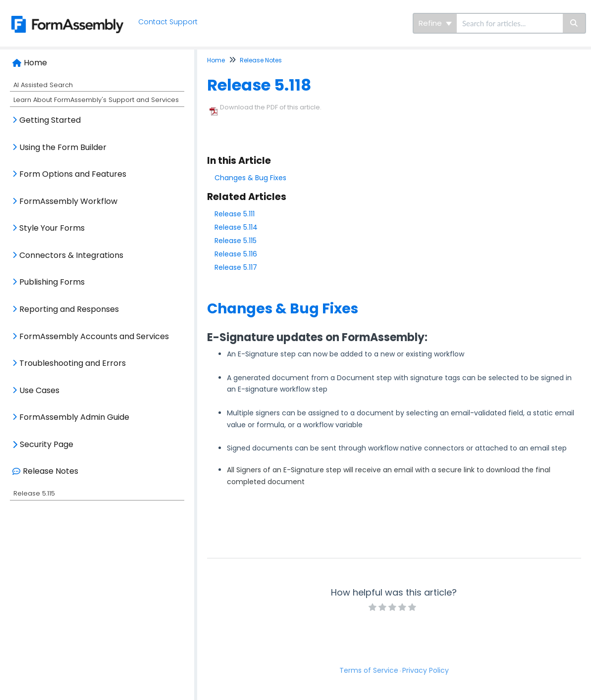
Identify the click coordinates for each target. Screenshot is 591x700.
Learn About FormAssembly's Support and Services (96, 100)
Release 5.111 (235, 214)
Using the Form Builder (63, 147)
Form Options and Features (73, 174)
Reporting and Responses (69, 309)
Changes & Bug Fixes (250, 178)
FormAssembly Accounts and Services (94, 336)
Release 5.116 (236, 254)
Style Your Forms (52, 228)
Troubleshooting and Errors (73, 363)
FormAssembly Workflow (68, 201)
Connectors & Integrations (71, 255)
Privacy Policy (426, 670)
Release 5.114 (236, 227)
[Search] (574, 23)
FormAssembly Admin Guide (74, 417)
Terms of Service (369, 670)
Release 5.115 (34, 493)
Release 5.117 (236, 267)
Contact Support (169, 22)
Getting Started (50, 120)
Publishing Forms (52, 282)
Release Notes (51, 471)
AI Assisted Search (43, 85)
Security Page (47, 444)
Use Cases (39, 390)
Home (35, 63)
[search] (510, 23)
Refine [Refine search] (435, 23)
